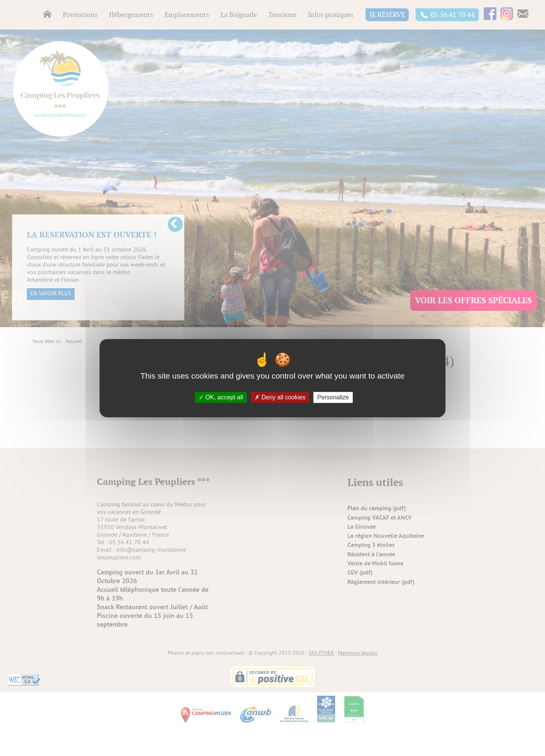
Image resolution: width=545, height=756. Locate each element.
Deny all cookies (280, 397)
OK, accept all (221, 397)
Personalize (333, 397)
